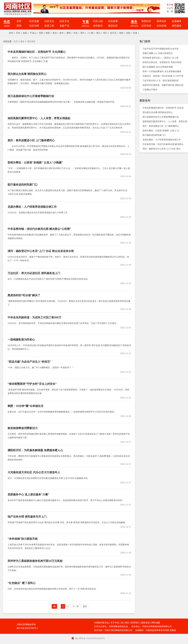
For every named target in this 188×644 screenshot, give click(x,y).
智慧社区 (146, 21)
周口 (105, 33)
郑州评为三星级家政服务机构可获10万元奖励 (35, 561)
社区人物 (98, 21)
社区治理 (34, 26)
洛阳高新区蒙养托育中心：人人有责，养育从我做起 (39, 118)
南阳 (121, 33)
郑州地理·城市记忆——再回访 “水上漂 (160, 58)
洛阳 (25, 33)
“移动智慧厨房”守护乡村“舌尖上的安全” (32, 384)
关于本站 (115, 623)
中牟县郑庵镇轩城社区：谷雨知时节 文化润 (163, 108)
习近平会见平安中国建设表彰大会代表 (161, 49)
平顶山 (33, 33)
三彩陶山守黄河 (150, 90)
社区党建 (34, 21)
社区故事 (113, 21)
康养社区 (161, 21)
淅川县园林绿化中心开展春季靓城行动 (31, 96)
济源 (135, 33)
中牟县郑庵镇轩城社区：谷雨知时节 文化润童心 (37, 52)
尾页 (85, 606)
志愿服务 (177, 21)
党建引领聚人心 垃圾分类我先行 (158, 53)
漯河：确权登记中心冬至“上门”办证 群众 (162, 149)
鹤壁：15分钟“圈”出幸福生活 (25, 406)
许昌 (76, 33)
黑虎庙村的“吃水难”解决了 (24, 295)
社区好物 (161, 26)
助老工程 (49, 26)
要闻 (19, 26)
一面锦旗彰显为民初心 (21, 340)
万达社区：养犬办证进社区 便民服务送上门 (34, 273)
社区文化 (64, 21)
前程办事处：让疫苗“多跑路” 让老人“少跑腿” (35, 163)
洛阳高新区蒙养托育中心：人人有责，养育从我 (165, 121)
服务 (22, 41)
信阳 (128, 33)
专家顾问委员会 (101, 623)
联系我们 (135, 623)
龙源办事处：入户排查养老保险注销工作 (32, 207)
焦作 (62, 33)
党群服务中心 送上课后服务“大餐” (28, 495)
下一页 (76, 606)
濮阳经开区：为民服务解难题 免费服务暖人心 (35, 450)
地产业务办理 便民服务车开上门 (27, 517)
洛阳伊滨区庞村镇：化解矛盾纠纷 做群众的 (163, 85)
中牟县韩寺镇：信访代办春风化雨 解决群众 (163, 144)
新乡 (55, 33)
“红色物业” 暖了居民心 (22, 583)
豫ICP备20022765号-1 (27, 628)
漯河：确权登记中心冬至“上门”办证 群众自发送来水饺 (41, 251)
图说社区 (113, 26)
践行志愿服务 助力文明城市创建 (158, 67)
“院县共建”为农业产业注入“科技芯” (29, 362)
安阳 (41, 33)
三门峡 (90, 33)
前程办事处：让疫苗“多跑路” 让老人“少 (161, 131)
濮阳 (69, 33)
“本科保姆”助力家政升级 (23, 539)
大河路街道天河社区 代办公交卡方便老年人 (34, 472)
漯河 (82, 33)
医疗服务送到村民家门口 (23, 185)
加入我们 (125, 623)
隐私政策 (146, 623)
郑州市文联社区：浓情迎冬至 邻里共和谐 (162, 62)
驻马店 (113, 33)
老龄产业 (64, 26)
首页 (19, 21)
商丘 (98, 33)
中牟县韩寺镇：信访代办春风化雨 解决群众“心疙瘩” (39, 229)
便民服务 (177, 26)
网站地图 (156, 623)
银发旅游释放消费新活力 (23, 428)
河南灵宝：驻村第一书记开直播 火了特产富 (163, 76)
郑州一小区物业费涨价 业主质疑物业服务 (162, 71)
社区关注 (49, 21)
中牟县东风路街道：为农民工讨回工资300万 (34, 317)
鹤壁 (48, 33)
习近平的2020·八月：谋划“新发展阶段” (161, 80)
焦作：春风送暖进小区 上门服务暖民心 (31, 140)
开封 (18, 33)
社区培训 (146, 26)
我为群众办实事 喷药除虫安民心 (27, 74)
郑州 (11, 33)
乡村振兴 (98, 26)
